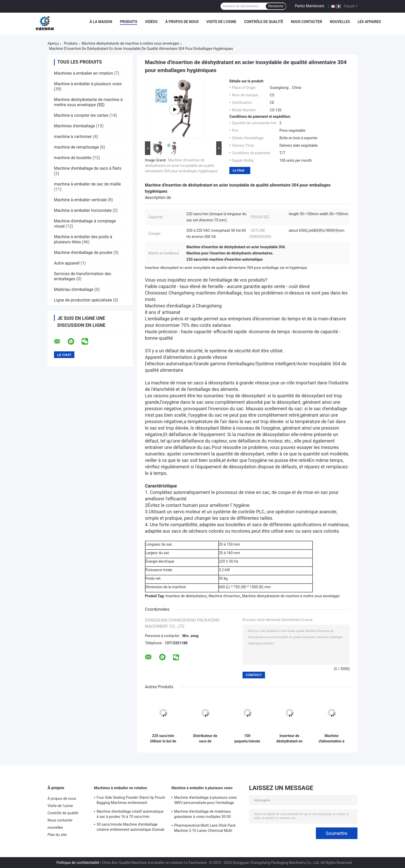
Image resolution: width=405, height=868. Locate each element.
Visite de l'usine (221, 22)
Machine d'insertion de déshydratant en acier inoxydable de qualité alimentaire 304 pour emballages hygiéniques (181, 166)
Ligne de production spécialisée (83, 300)
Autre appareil (67, 263)
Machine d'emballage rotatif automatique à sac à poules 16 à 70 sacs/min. (130, 814)
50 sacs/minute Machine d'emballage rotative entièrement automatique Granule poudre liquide (131, 828)
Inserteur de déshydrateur (186, 596)
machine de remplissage (76, 147)
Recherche (276, 6)
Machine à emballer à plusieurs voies (88, 84)
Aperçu (53, 43)
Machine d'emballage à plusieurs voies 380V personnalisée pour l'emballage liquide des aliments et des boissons (205, 801)
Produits (128, 22)
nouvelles (340, 22)
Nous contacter (306, 22)
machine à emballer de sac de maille (87, 184)
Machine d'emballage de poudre (83, 253)
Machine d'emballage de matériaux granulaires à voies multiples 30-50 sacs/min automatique (202, 815)
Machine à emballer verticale (80, 200)
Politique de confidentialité (78, 863)
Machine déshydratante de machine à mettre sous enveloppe (130, 43)
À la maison (101, 22)
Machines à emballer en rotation (84, 73)
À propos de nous (182, 22)
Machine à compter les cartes (81, 115)
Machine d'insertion (224, 596)
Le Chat (238, 170)
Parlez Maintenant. (310, 6)
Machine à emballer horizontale (83, 210)
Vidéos (151, 22)
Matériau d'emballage (74, 289)
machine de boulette (73, 158)
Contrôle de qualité (264, 22)
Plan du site (57, 835)
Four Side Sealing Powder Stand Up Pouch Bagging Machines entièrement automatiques (131, 801)
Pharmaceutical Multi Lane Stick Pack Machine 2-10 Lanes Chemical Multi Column (205, 829)
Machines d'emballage (75, 126)
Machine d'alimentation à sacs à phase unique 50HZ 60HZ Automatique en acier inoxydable (332, 739)
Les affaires (369, 22)
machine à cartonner (73, 137)
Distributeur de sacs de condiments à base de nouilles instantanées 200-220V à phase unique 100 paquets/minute (205, 739)
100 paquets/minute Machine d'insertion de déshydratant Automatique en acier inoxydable (247, 739)
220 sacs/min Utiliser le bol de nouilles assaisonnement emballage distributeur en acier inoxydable (163, 739)
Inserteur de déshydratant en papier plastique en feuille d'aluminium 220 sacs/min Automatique (289, 739)
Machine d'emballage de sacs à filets (88, 168)
